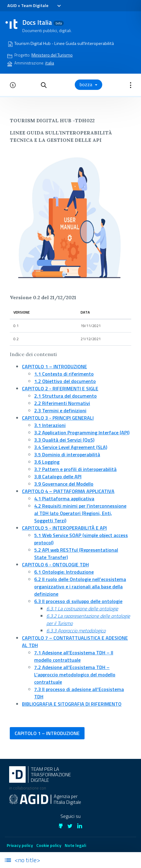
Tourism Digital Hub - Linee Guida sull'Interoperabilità (64, 43)
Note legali (75, 845)
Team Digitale (35, 6)
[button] (44, 85)
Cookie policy (49, 845)
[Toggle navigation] (59, 6)
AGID (12, 6)
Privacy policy (20, 845)
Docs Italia (43, 22)
